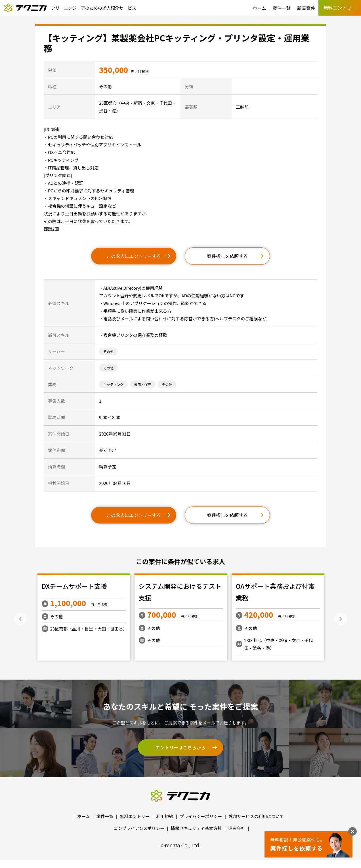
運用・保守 (143, 384)
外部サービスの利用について (256, 816)
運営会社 (237, 828)
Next (341, 619)
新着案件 (306, 8)
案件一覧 (282, 8)
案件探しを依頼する (227, 256)
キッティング (113, 384)
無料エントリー (135, 816)
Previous (20, 619)
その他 (108, 351)
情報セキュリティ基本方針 (196, 828)
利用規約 (165, 816)
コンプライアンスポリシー (139, 828)
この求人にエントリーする (134, 256)
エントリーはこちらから (180, 747)
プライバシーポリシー (201, 816)
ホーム (259, 8)
